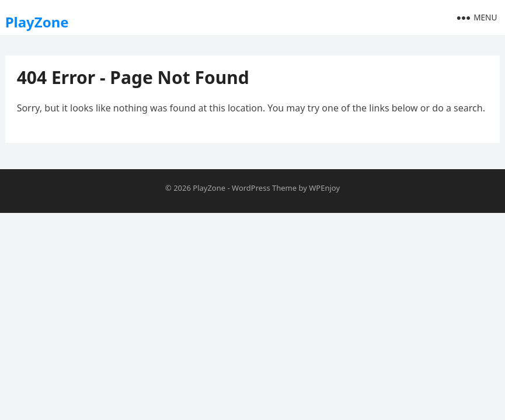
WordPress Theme (264, 188)
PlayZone (37, 22)
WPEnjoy (324, 188)
